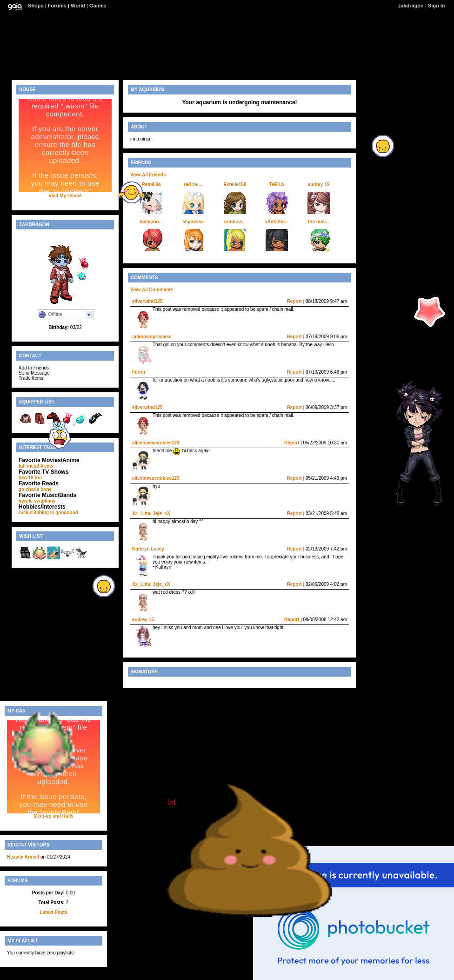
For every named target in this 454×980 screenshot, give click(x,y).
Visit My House (65, 196)
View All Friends (148, 175)
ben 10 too (30, 478)
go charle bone (35, 489)
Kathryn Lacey (148, 549)
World (78, 6)
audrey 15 (319, 185)
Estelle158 (235, 185)
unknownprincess (152, 337)
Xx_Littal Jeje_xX (151, 513)
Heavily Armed (23, 857)
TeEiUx (277, 185)
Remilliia (151, 185)
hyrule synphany (37, 501)
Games (98, 6)
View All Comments (152, 290)
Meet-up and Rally (53, 816)
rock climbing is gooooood (48, 513)
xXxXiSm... (277, 222)
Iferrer (139, 372)
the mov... (319, 222)
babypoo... (151, 222)
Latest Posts (53, 912)
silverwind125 (147, 301)
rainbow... (235, 222)
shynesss (193, 222)
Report (294, 301)
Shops (36, 6)
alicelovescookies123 (156, 443)
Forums (57, 6)
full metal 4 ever (36, 466)
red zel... (193, 185)
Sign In (437, 6)
